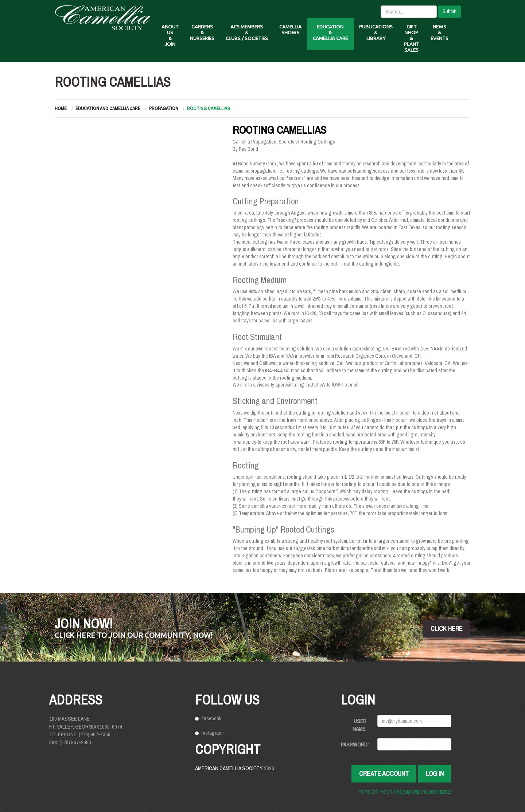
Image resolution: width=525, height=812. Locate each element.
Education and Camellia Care (108, 108)
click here (447, 629)
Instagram (212, 733)
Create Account (384, 774)
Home (61, 108)
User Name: (359, 725)
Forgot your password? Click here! (405, 792)
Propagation (164, 108)
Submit (450, 11)
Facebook (211, 718)
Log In (435, 774)
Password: (355, 744)
